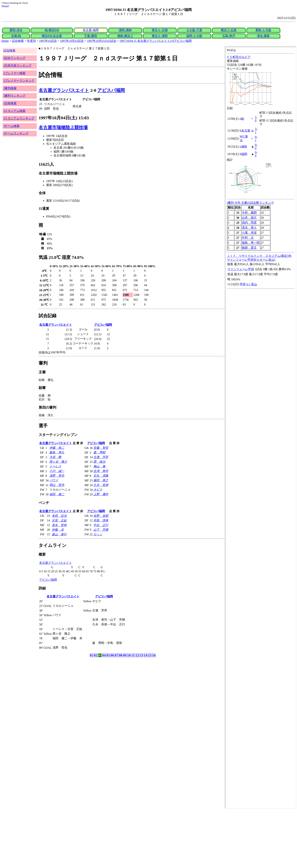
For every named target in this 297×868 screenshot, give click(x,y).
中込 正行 (101, 525)
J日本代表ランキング (17, 66)
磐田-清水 (16, 30)
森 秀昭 (99, 452)
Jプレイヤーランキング (19, 81)
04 (104, 655)
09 (125, 655)
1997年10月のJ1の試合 (102, 41)
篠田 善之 (101, 480)
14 (146, 655)
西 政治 (99, 462)
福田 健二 (57, 494)
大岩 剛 (55, 457)
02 (96, 655)
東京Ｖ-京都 (160, 30)
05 (108, 655)
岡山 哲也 (57, 485)
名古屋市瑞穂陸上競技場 (63, 127)
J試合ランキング (14, 58)
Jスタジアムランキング (19, 118)
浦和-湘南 (125, 30)
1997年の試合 (48, 41)
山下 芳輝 (101, 530)
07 (116, 655)
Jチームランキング (16, 133)
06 (112, 655)
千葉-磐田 (91, 36)
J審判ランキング (14, 96)
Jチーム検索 (12, 126)
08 (121, 655)
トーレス (55, 466)
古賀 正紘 (59, 520)
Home (5, 6)
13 (141, 655)
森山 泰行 (59, 534)
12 (137, 655)
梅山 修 (99, 466)
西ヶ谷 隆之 (58, 462)
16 (154, 655)
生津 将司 (101, 471)
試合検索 (18, 41)
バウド (54, 480)
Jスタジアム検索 (14, 111)
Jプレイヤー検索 (14, 73)
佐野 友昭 (101, 516)
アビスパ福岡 (111, 90)
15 (150, 655)
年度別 (31, 41)
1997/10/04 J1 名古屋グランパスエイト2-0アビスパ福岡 (156, 41)
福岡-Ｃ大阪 (194, 36)
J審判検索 (10, 88)
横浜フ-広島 (229, 30)
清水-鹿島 (263, 36)
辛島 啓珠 (101, 520)
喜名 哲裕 (59, 525)
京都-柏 (16, 36)
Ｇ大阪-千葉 (194, 30)
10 (129, 655)
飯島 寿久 (57, 452)
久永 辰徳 (101, 485)
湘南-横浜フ (125, 36)
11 (133, 655)
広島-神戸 (229, 36)
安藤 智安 (101, 448)
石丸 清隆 (101, 476)
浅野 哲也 (57, 476)
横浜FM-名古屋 (52, 36)
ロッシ (98, 534)
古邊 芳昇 (101, 457)
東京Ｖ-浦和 (160, 36)
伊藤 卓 (58, 530)
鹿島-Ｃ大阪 (263, 30)
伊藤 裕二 (57, 448)
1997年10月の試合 (72, 41)
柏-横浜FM (52, 30)
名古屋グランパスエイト (64, 90)
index (261, 428)
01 (92, 655)
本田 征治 (59, 516)
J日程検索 (10, 103)
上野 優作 (101, 494)
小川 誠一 (57, 471)
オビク (98, 490)
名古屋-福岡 (91, 30)
